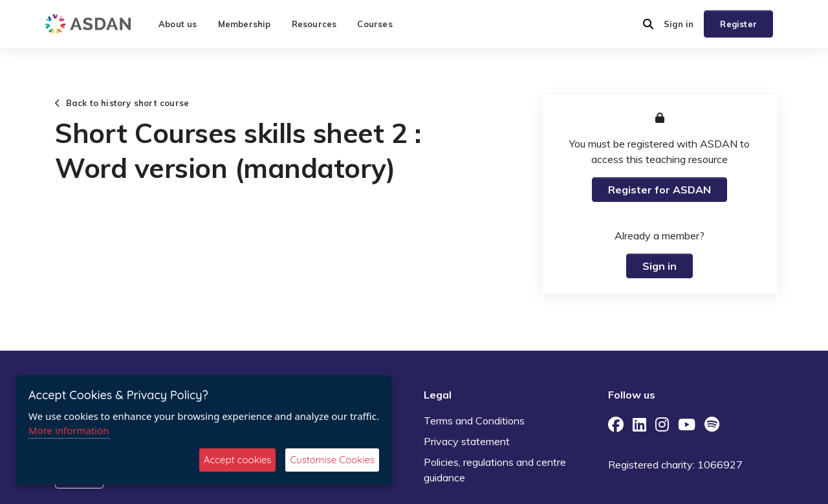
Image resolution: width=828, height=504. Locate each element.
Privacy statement (467, 441)
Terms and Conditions (474, 421)
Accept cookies (238, 460)
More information (69, 430)
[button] (648, 24)
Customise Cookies (332, 460)
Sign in (679, 24)
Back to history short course (122, 103)
